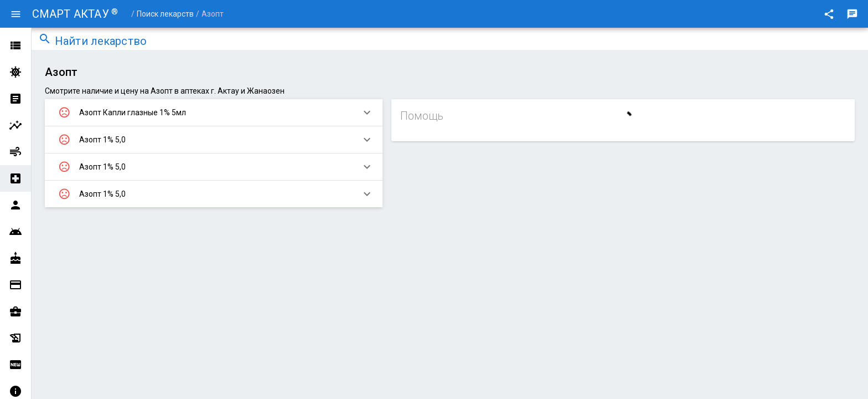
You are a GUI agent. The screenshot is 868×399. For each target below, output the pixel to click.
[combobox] (458, 42)
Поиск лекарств (165, 14)
